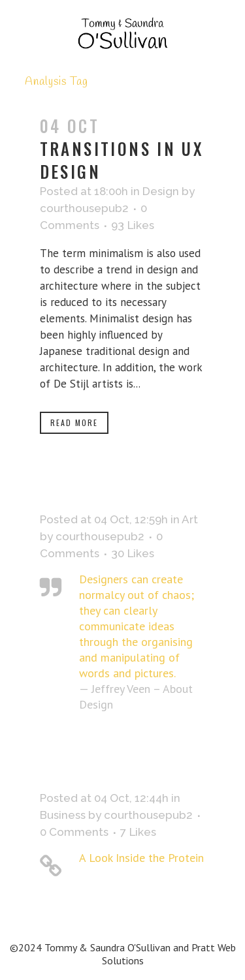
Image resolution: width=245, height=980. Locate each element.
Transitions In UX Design (122, 160)
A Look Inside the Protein (141, 858)
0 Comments (74, 832)
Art (190, 519)
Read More (74, 422)
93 (133, 225)
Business (63, 815)
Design (161, 191)
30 (133, 553)
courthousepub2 (84, 208)
